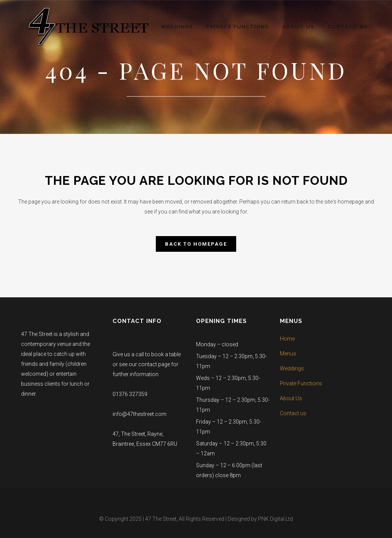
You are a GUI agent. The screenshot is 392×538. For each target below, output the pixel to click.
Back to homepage (196, 244)
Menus (288, 354)
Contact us (293, 413)
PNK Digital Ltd (275, 519)
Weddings (292, 368)
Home (287, 339)
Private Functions (301, 383)
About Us (291, 398)
